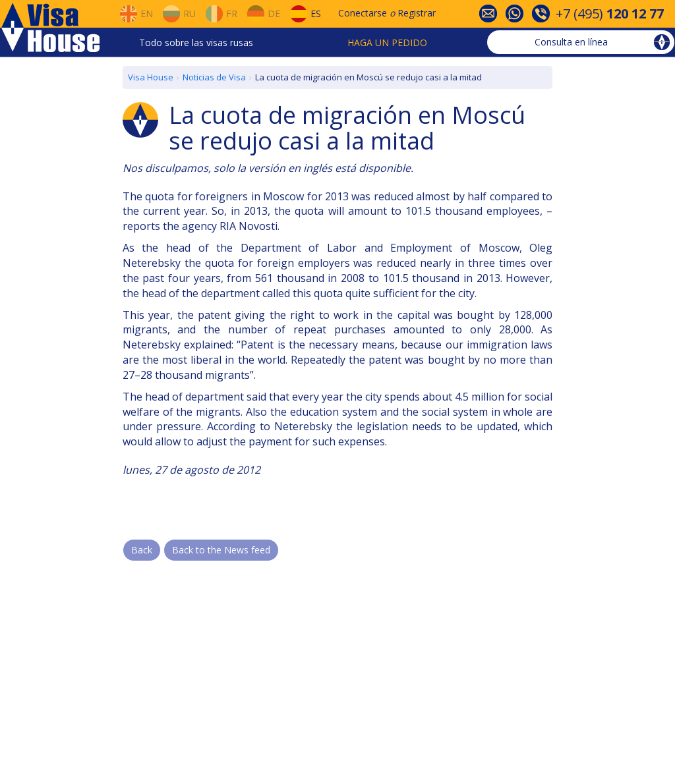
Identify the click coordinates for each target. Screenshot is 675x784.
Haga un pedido (387, 42)
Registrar (417, 13)
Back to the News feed (221, 550)
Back (142, 550)
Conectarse (363, 13)
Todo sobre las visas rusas (196, 42)
